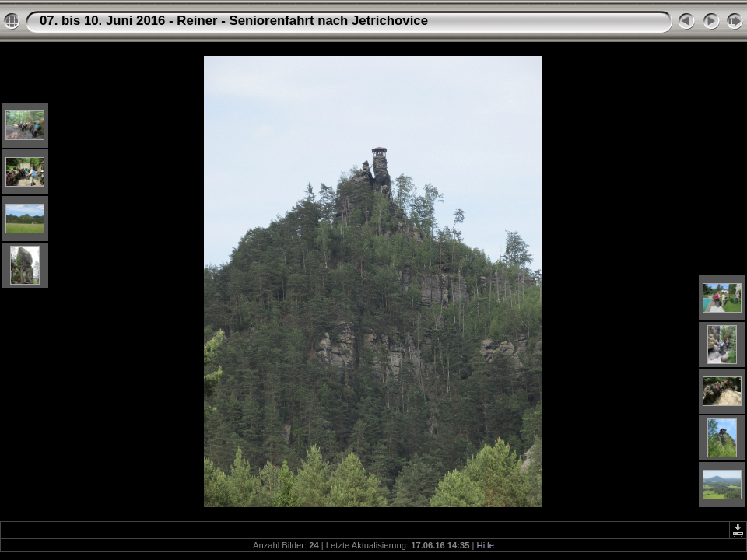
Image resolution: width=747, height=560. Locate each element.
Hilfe (486, 545)
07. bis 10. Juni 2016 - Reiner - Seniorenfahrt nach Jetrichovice (234, 21)
